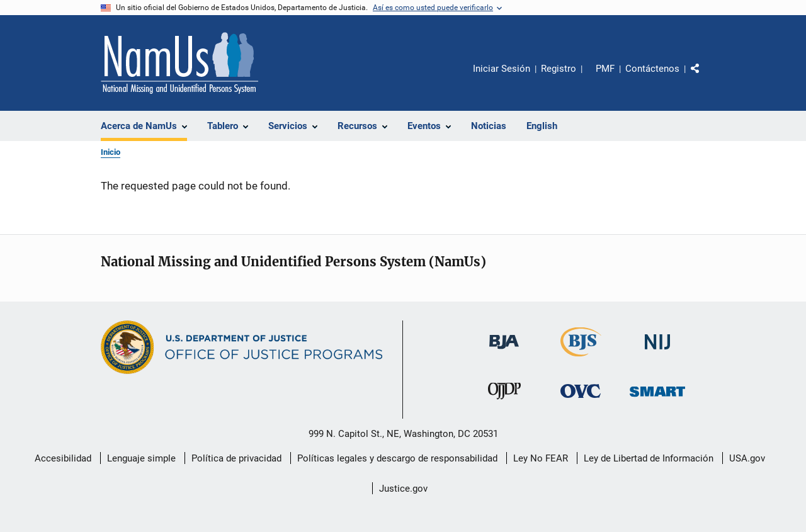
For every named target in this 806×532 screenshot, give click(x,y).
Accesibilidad (63, 458)
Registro (559, 69)
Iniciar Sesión (502, 69)
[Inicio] (179, 63)
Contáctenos (652, 69)
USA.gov (747, 458)
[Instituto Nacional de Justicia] (657, 356)
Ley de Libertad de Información (649, 458)
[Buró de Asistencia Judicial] (504, 356)
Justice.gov (403, 489)
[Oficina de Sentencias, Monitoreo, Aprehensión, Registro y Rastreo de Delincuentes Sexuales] (657, 405)
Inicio (111, 152)
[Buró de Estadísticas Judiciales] (581, 359)
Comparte (706, 77)
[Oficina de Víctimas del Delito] (581, 405)
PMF (605, 69)
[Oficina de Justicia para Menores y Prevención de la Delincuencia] (504, 405)
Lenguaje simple (141, 458)
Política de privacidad (236, 458)
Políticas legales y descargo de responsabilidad (397, 458)
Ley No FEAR (541, 458)
